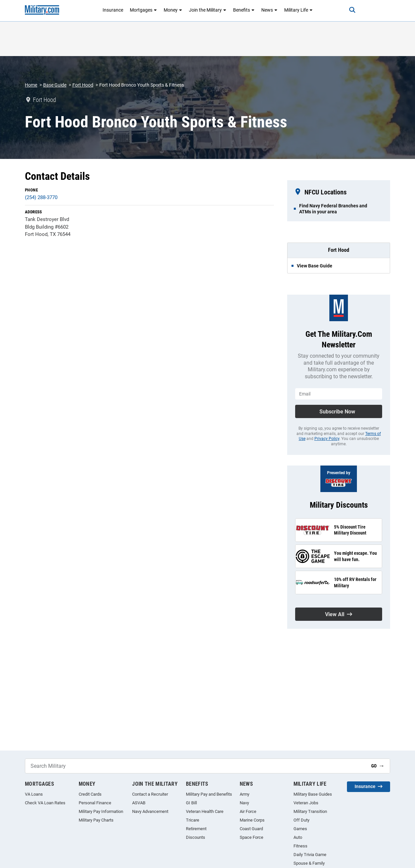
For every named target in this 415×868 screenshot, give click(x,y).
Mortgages (143, 10)
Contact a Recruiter (150, 794)
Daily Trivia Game (310, 855)
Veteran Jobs (306, 803)
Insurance (113, 10)
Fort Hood (83, 85)
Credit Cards (90, 794)
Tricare (193, 820)
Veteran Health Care (205, 811)
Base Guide (55, 85)
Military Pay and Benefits (209, 794)
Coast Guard (251, 829)
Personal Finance (95, 803)
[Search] (352, 10)
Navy (244, 803)
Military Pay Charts (96, 820)
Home (31, 85)
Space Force (251, 837)
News (269, 10)
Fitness (300, 846)
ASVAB (139, 803)
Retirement (196, 829)
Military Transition (310, 811)
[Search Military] (196, 766)
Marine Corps (252, 820)
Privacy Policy (327, 439)
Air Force (248, 811)
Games (300, 829)
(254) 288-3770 (41, 197)
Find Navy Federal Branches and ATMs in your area (333, 209)
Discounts (196, 837)
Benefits (244, 10)
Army (245, 794)
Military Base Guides (313, 794)
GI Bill (191, 803)
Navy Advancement (150, 811)
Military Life (298, 10)
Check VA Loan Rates (45, 803)
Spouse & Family (309, 863)
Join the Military (208, 10)
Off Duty (301, 820)
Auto (298, 837)
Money (173, 10)
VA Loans (34, 794)
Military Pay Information (101, 811)
